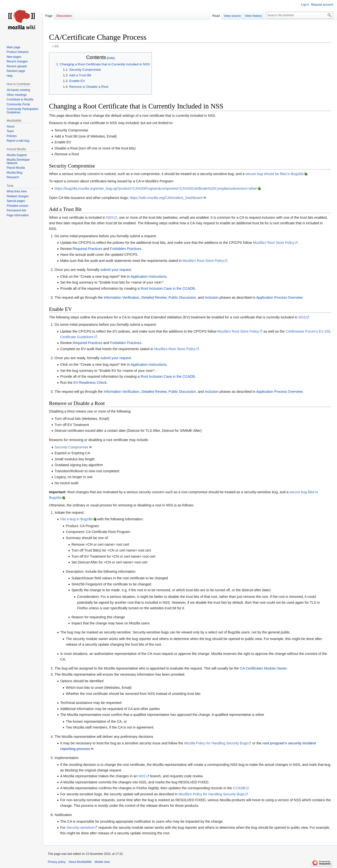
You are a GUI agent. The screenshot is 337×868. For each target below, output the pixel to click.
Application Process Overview (279, 297)
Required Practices (87, 249)
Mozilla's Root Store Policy (274, 243)
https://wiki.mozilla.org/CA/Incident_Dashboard (166, 198)
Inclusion (212, 297)
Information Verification (122, 297)
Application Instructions (149, 276)
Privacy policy (57, 862)
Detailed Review (154, 297)
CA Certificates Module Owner (263, 668)
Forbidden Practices (126, 249)
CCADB (239, 788)
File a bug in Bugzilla (76, 519)
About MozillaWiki (80, 862)
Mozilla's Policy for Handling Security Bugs (212, 794)
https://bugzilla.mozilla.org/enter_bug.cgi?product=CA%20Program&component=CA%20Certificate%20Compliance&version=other (156, 188)
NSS (110, 217)
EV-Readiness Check (90, 383)
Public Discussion (182, 297)
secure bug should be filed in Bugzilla (274, 174)
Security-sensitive (80, 828)
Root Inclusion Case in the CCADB (168, 288)
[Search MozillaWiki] (299, 15)
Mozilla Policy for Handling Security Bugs (216, 743)
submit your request (116, 270)
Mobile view (102, 862)
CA (57, 46)
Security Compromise (71, 447)
